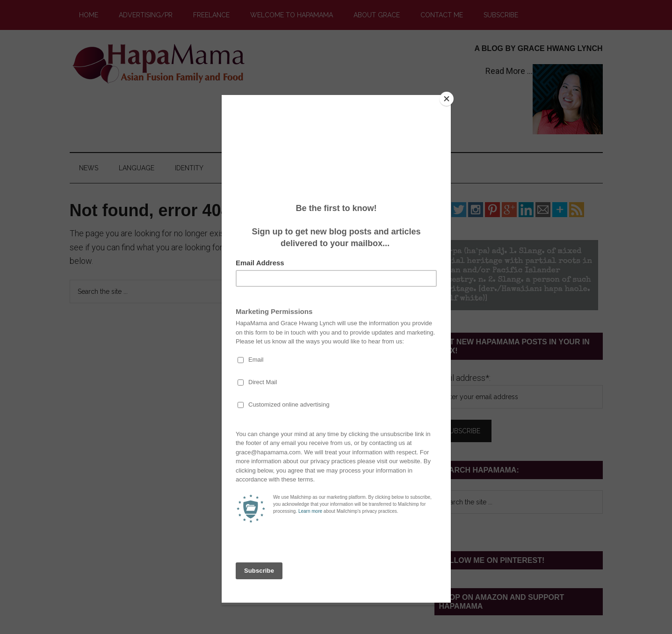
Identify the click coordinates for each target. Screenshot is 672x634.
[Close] (448, 97)
